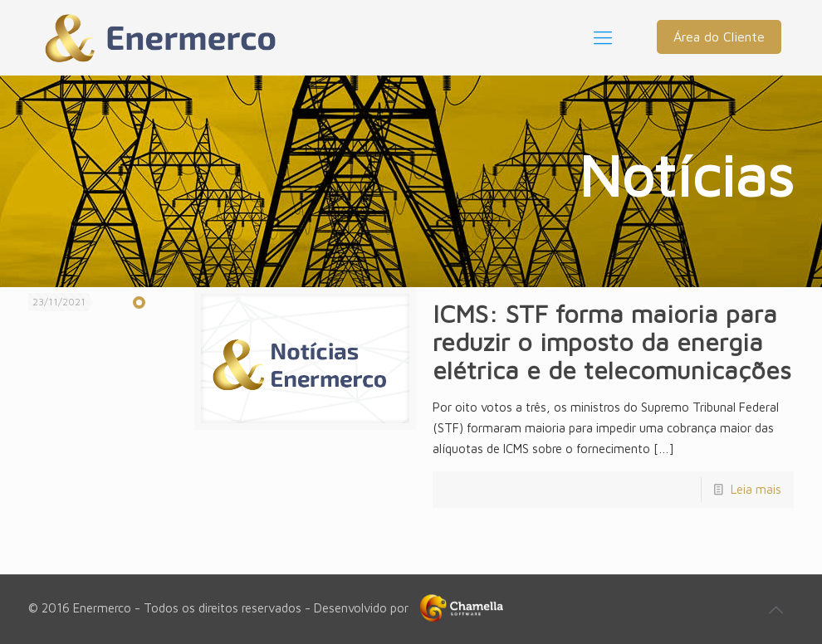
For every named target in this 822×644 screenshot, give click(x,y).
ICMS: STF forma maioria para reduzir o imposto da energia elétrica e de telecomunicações (612, 342)
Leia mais (756, 489)
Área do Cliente (719, 37)
